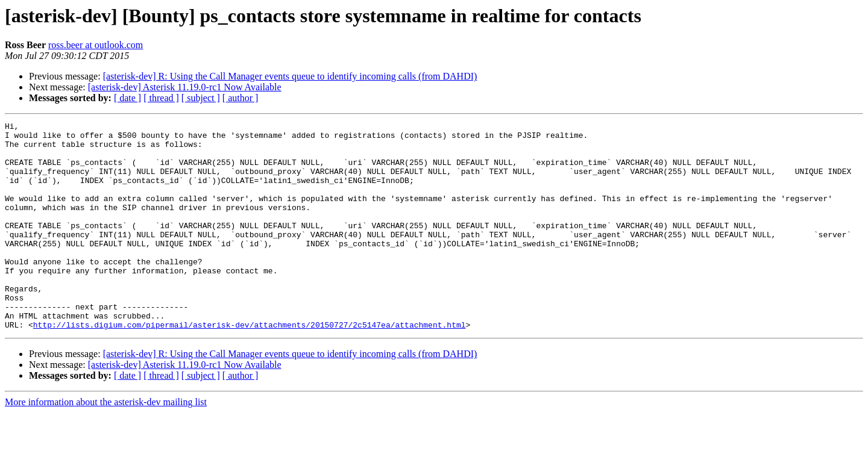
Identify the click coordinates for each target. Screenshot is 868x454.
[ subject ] (201, 98)
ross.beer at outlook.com (96, 45)
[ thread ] (161, 98)
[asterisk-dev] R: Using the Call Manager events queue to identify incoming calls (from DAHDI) (290, 76)
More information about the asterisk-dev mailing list (106, 443)
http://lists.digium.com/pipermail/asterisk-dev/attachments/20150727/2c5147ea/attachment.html (250, 366)
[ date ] (127, 98)
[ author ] (241, 98)
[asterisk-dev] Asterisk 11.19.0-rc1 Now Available (185, 87)
